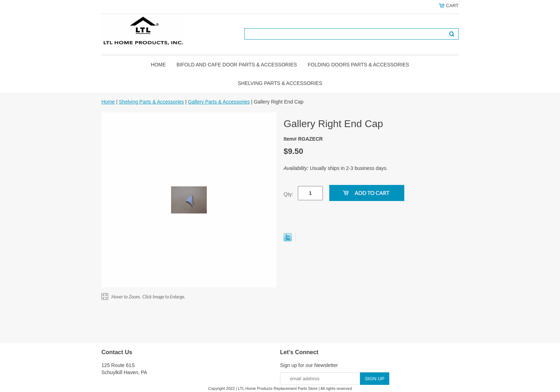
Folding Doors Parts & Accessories (358, 65)
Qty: (289, 194)
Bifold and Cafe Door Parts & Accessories (237, 65)
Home (158, 65)
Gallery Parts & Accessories (219, 102)
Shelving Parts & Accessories (280, 83)
